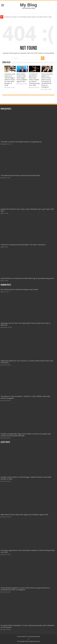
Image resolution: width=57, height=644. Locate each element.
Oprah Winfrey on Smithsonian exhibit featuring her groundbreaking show (27, 278)
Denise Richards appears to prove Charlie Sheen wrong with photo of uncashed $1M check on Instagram (47, 81)
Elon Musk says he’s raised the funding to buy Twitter (19, 289)
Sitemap (38, 636)
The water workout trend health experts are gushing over (21, 142)
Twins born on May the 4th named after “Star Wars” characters (23, 245)
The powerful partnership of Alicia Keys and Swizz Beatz (20, 175)
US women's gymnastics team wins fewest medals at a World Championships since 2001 (34, 80)
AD (25, 636)
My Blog (29, 5)
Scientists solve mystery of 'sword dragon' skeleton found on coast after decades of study (28, 17)
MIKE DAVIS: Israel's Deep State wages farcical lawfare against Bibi (22, 78)
